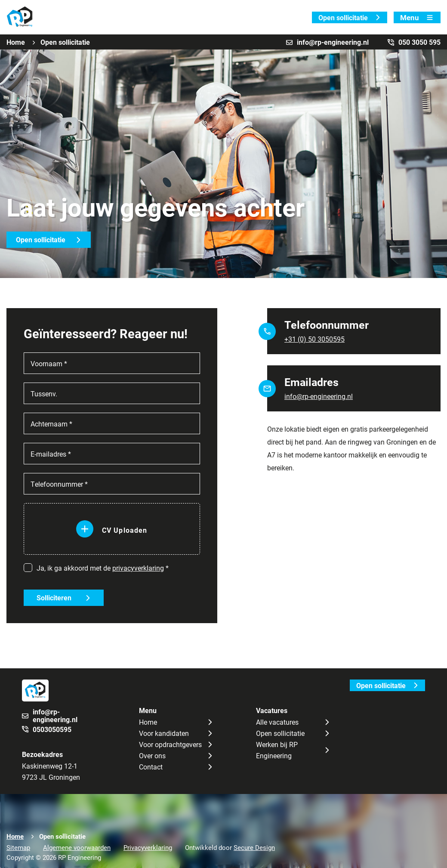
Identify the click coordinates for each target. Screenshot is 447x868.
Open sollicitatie (350, 17)
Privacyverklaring (148, 847)
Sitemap (18, 847)
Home (16, 42)
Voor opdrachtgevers (170, 744)
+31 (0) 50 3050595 (314, 339)
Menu (417, 17)
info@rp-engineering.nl (319, 396)
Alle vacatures (277, 722)
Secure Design (254, 847)
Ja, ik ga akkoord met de (103, 568)
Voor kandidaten (164, 733)
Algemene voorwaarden (77, 847)
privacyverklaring (138, 568)
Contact (151, 767)
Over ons (152, 755)
